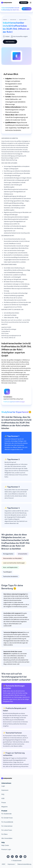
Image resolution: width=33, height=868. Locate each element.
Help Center (5, 845)
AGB (3, 798)
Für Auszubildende (7, 822)
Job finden (24, 3)
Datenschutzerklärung (24, 864)
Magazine (4, 807)
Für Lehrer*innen (7, 830)
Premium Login (6, 849)
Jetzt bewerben (27, 9)
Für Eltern (4, 834)
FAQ (3, 794)
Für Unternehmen (7, 826)
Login (3, 786)
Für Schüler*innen (7, 818)
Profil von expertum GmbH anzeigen (14, 402)
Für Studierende (6, 814)
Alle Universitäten (7, 838)
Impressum (5, 790)
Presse (4, 803)
